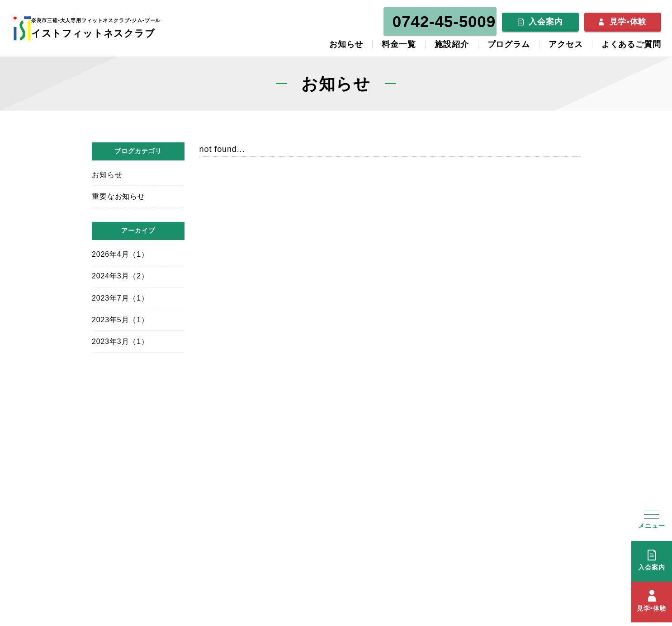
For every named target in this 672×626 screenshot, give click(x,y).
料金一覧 (399, 42)
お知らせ (346, 42)
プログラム (509, 42)
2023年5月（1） (120, 317)
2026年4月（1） (120, 251)
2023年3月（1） (120, 338)
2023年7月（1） (120, 295)
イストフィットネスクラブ (106, 26)
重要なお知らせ (118, 193)
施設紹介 (452, 42)
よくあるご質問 (631, 42)
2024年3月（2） (120, 273)
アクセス (566, 42)
